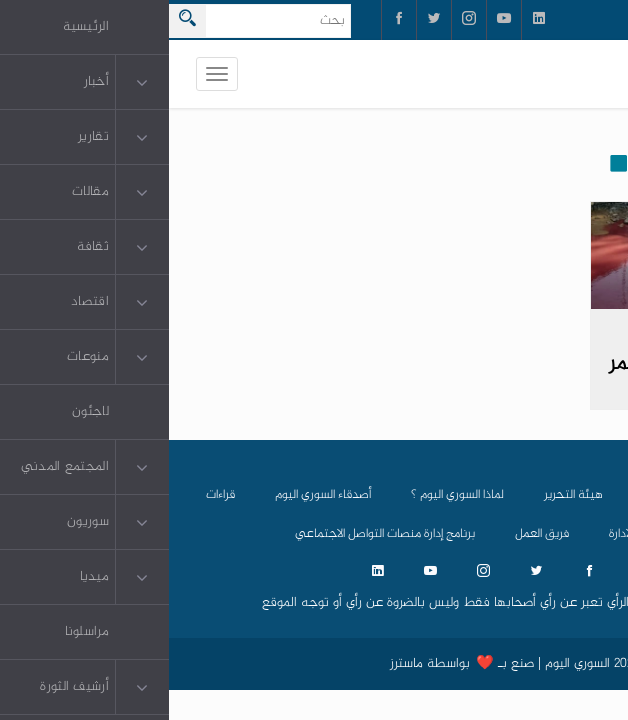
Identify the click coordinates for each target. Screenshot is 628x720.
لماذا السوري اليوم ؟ (288, 495)
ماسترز (237, 664)
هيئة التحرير (404, 495)
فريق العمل (373, 534)
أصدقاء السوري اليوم (154, 495)
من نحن (493, 495)
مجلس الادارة (471, 534)
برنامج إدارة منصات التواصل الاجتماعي (216, 534)
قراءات (51, 495)
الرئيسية (572, 495)
